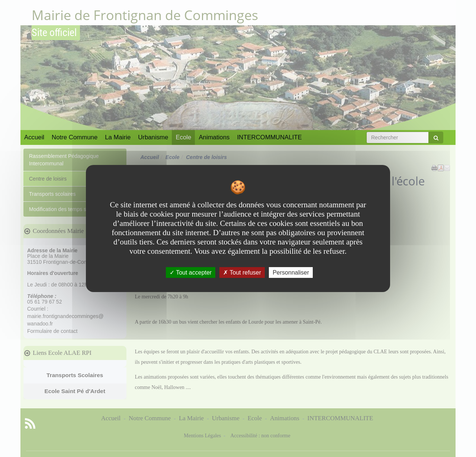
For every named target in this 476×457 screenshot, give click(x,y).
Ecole (183, 137)
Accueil (34, 137)
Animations (214, 137)
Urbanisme (153, 137)
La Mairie (118, 137)
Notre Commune (75, 137)
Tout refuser (242, 273)
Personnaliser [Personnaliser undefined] (291, 273)
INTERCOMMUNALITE (269, 137)
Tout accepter (191, 273)
